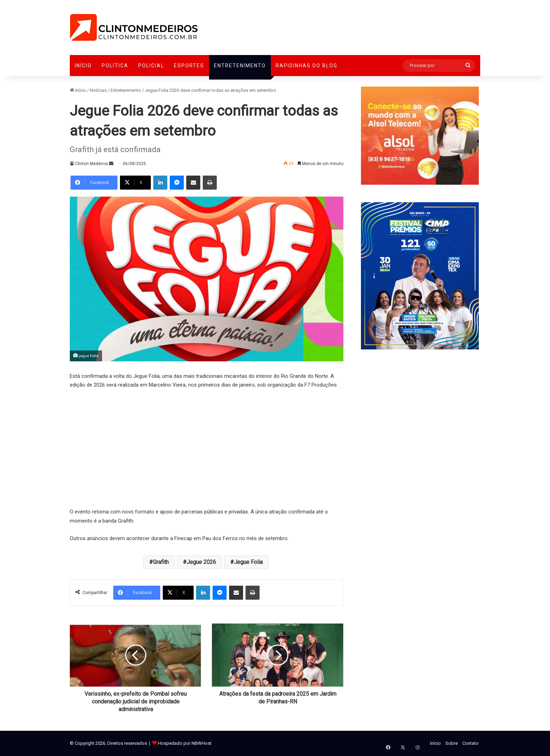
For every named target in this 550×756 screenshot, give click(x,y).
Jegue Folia (248, 562)
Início (83, 66)
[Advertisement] (207, 448)
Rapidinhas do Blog (307, 66)
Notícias (98, 90)
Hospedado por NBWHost (185, 743)
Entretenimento (240, 66)
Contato (470, 743)
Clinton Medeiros (92, 164)
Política (115, 66)
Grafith (161, 562)
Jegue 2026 (201, 562)
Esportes (189, 66)
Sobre (452, 743)
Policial (151, 66)
